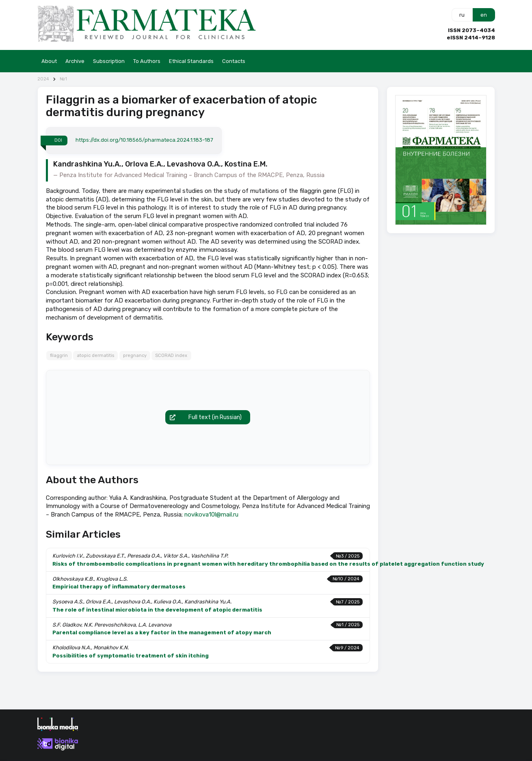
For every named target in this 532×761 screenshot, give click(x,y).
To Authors (147, 61)
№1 (63, 79)
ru (462, 15)
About (49, 61)
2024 (43, 79)
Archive (75, 61)
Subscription (109, 61)
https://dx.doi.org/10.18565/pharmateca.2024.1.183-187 (144, 140)
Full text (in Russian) (203, 417)
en (484, 15)
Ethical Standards (191, 61)
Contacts (234, 61)
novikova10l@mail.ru (211, 515)
